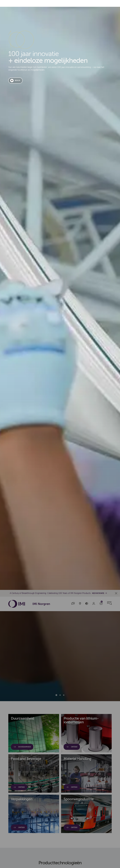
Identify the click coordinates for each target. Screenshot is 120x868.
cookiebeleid (9, 449)
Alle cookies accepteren (56, 434)
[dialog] (60, 434)
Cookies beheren (106, 434)
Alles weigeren (83, 434)
